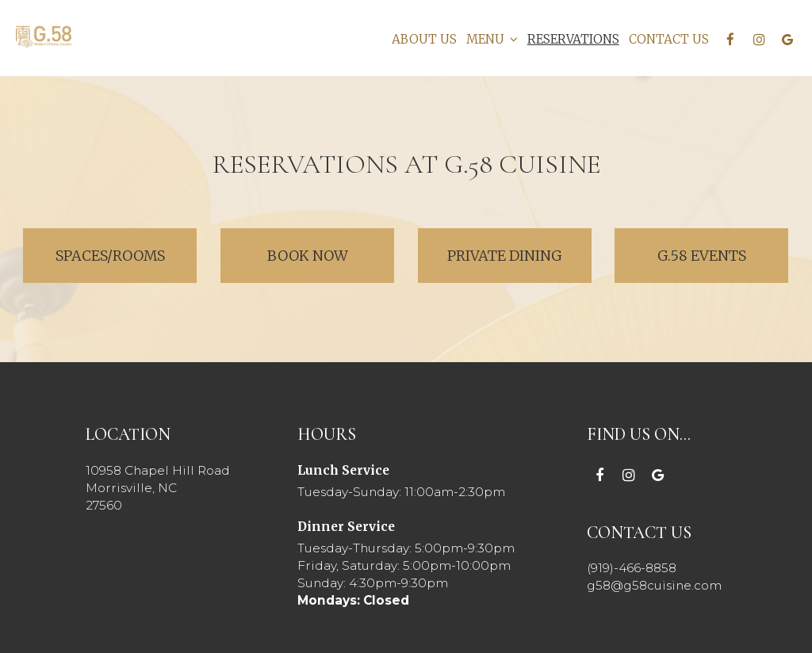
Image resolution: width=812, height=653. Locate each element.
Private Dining (505, 256)
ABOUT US (423, 39)
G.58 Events (702, 256)
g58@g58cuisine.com (655, 585)
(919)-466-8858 (632, 568)
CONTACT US (667, 39)
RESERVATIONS (572, 39)
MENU (490, 39)
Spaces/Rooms (110, 256)
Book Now (284, 255)
